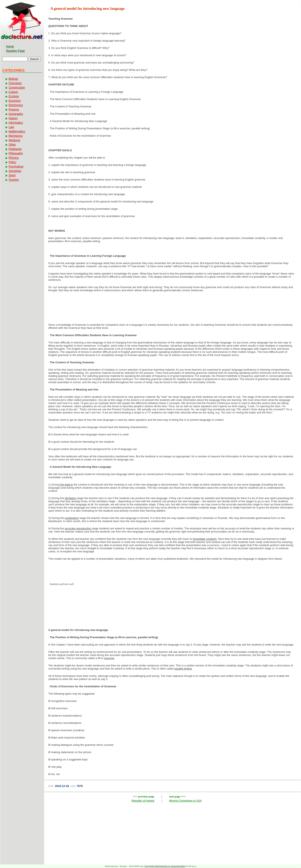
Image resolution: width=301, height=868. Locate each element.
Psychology (16, 166)
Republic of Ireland (143, 801)
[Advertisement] (172, 309)
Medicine (14, 140)
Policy (12, 162)
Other (12, 145)
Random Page (15, 51)
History (13, 118)
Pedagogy (15, 149)
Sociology (15, 171)
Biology (13, 79)
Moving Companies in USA (186, 801)
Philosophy (16, 153)
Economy (15, 101)
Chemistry (15, 83)
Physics (14, 158)
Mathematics (17, 131)
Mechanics (16, 136)
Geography (16, 114)
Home (10, 46)
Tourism (14, 180)
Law (11, 127)
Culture (13, 92)
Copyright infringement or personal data (165, 866)
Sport (12, 175)
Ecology (14, 96)
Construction (17, 88)
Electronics (16, 105)
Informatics (16, 123)
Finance (14, 109)
